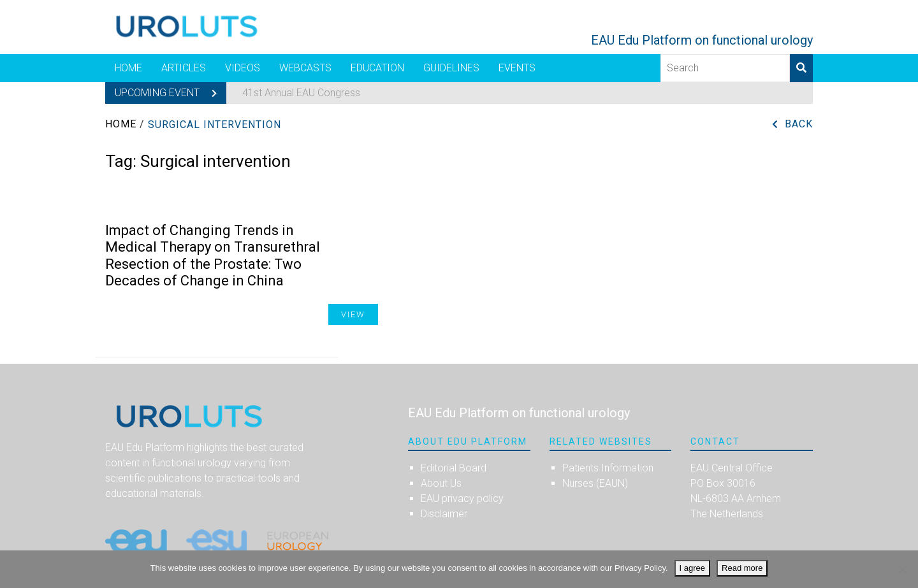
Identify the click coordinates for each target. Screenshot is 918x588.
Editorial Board (454, 468)
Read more (742, 568)
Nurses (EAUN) (595, 483)
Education (377, 68)
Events (517, 68)
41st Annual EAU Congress (301, 93)
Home (128, 68)
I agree (692, 568)
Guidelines (451, 68)
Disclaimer (444, 514)
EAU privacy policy (462, 498)
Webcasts (305, 68)
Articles (184, 68)
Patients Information (608, 468)
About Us (441, 483)
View (353, 314)
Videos (243, 68)
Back (799, 124)
